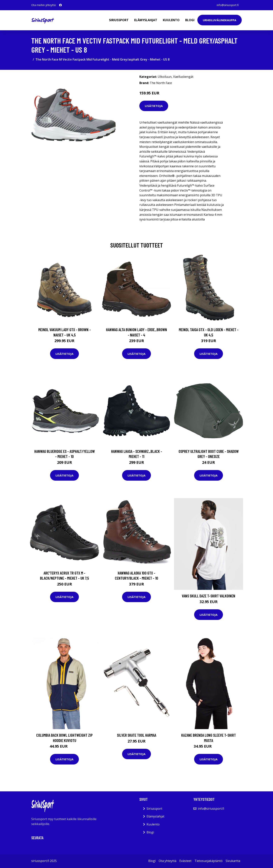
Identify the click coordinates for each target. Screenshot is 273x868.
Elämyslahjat (146, 20)
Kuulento (171, 20)
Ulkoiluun (165, 77)
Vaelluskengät (183, 77)
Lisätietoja (154, 106)
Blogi (190, 20)
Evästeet (185, 861)
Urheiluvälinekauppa (220, 20)
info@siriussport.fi (228, 5)
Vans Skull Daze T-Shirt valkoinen (209, 596)
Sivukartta (233, 861)
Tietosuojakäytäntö (209, 861)
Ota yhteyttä (167, 861)
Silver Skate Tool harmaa (137, 735)
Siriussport (119, 20)
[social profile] (60, 5)
